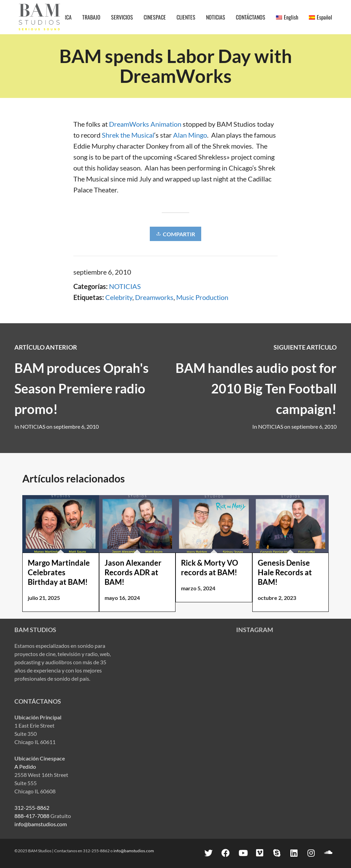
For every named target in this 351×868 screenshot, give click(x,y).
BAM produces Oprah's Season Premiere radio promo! (82, 388)
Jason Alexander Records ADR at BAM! (133, 572)
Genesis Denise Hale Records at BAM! (285, 572)
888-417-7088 (32, 816)
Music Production (202, 297)
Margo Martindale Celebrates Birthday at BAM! (59, 572)
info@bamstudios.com (41, 824)
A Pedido (25, 766)
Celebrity (119, 297)
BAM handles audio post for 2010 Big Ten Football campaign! (256, 388)
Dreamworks (154, 297)
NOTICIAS (125, 286)
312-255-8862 (32, 808)
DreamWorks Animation (146, 124)
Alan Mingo (190, 135)
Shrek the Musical (128, 135)
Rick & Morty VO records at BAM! (210, 568)
